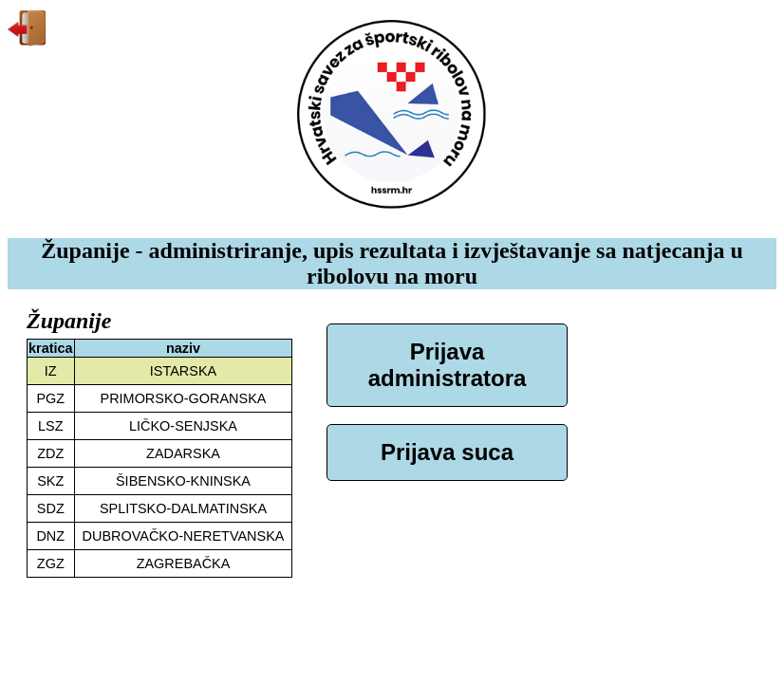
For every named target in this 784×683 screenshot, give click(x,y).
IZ (51, 371)
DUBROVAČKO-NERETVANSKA (184, 536)
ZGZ (51, 563)
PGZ (50, 398)
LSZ (50, 426)
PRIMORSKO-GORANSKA (184, 398)
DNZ (50, 536)
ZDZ (50, 453)
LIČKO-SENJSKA (183, 426)
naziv (183, 348)
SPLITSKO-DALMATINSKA (183, 508)
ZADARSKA (183, 453)
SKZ (50, 481)
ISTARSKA (183, 371)
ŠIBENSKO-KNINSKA (183, 481)
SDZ (51, 508)
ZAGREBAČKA (184, 563)
